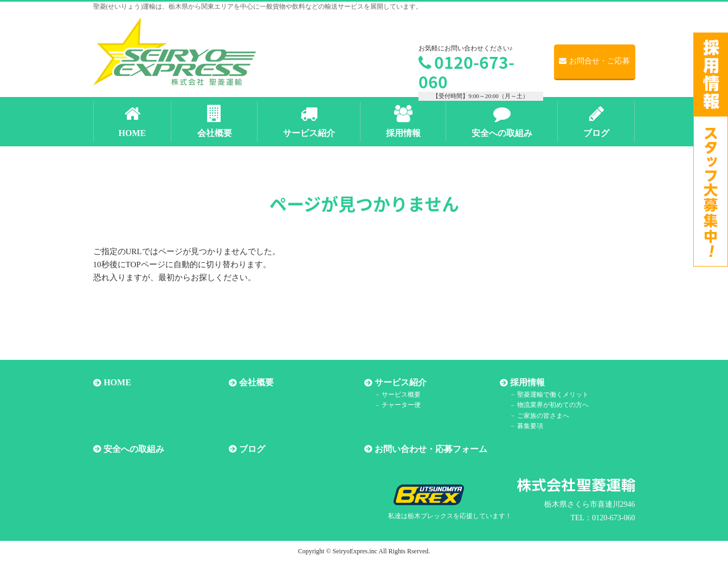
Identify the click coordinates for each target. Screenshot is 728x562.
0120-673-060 (466, 72)
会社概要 (256, 383)
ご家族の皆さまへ (543, 416)
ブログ (252, 449)
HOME (117, 383)
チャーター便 (401, 405)
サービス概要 (401, 395)
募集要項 (530, 426)
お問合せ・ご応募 (594, 61)
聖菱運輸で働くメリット (552, 395)
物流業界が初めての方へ (552, 405)
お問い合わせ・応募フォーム (431, 449)
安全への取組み (134, 449)
